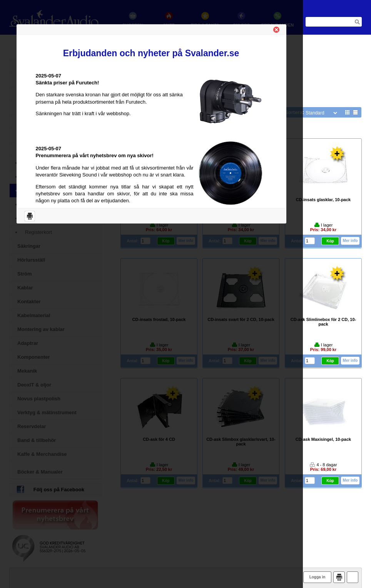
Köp (330, 241)
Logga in (318, 577)
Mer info (350, 241)
